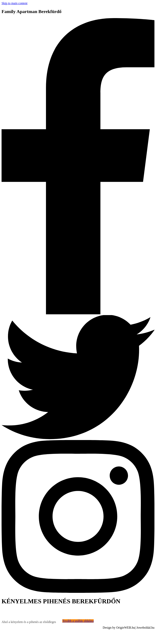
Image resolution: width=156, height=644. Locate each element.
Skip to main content (15, 3)
